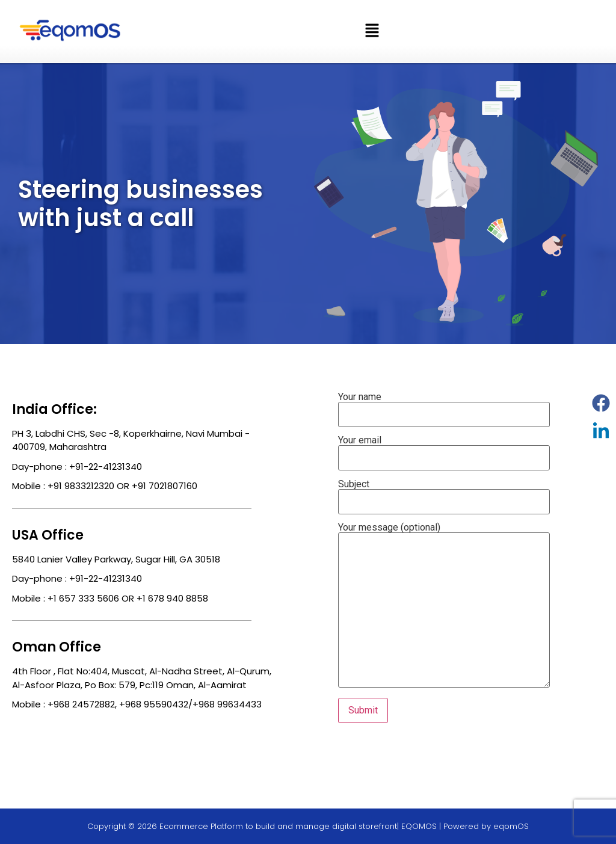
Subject (444, 493)
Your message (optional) (444, 606)
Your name (444, 406)
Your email (444, 449)
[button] (372, 31)
